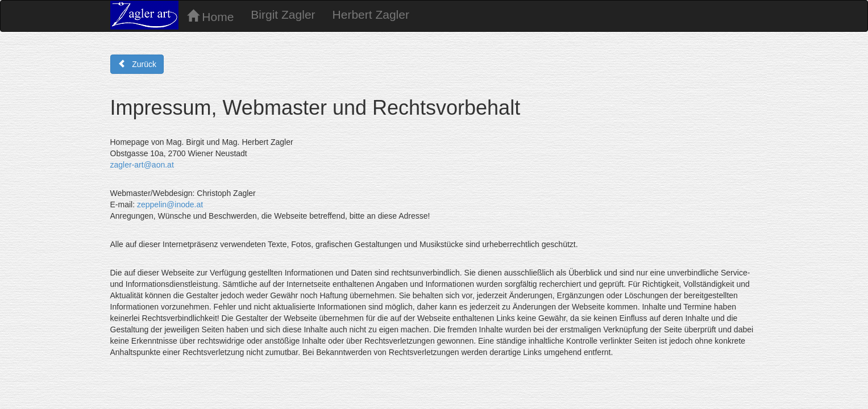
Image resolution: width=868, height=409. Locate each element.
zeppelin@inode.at (170, 204)
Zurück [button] (137, 64)
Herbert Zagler (371, 14)
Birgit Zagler (283, 14)
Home (211, 16)
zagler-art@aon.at (142, 165)
